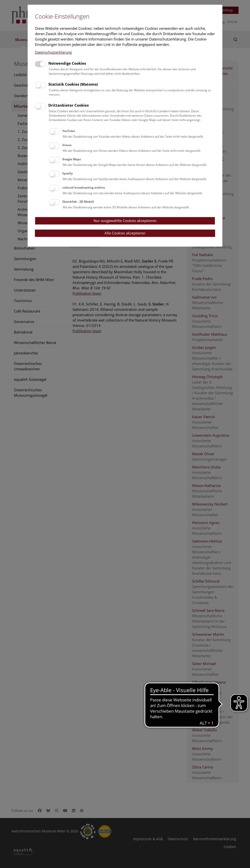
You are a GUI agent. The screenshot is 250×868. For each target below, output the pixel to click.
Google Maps (72, 159)
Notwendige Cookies (67, 63)
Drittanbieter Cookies (68, 105)
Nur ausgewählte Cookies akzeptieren (125, 221)
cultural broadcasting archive (84, 187)
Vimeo (67, 145)
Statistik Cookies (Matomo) (73, 84)
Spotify (68, 173)
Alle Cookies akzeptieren (125, 233)
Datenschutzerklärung (53, 52)
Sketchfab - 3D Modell (78, 202)
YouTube (69, 131)
